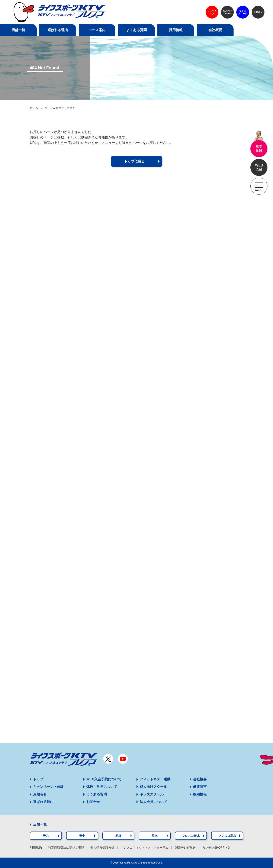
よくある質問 (97, 794)
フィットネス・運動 (155, 779)
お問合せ (93, 802)
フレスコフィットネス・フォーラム (145, 848)
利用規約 (36, 848)
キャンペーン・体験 (48, 787)
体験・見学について (102, 787)
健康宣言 (200, 787)
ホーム (34, 108)
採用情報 (200, 794)
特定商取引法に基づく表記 (66, 848)
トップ (38, 779)
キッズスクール (152, 794)
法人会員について (153, 802)
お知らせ (40, 794)
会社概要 (200, 779)
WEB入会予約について (104, 779)
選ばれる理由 (43, 802)
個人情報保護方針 (102, 848)
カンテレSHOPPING (216, 848)
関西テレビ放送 (185, 848)
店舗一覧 (40, 824)
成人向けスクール (153, 787)
